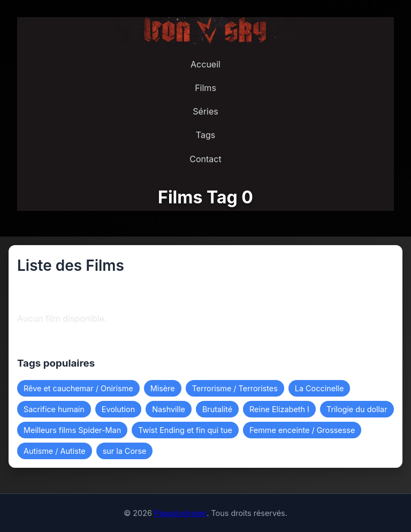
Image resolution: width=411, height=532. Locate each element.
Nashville (169, 409)
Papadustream (180, 513)
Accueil (205, 64)
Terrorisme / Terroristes (235, 388)
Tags (205, 135)
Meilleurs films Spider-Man (72, 430)
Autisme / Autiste (55, 451)
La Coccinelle (319, 388)
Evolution (118, 409)
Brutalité (217, 409)
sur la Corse (125, 451)
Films (205, 88)
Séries (205, 111)
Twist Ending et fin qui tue (185, 430)
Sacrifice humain (54, 409)
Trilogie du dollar (357, 409)
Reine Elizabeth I (279, 409)
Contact (205, 159)
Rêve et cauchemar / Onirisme (78, 388)
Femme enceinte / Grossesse (302, 430)
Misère (163, 388)
